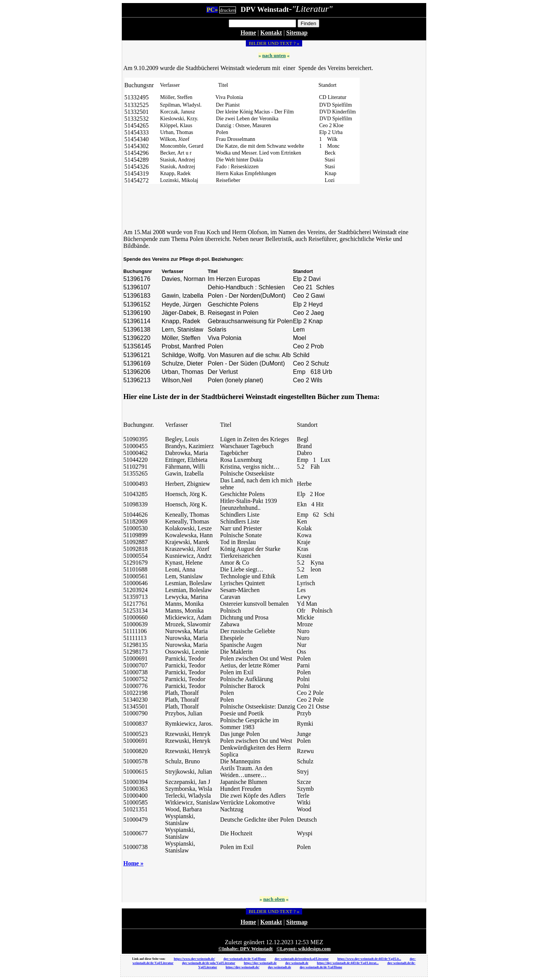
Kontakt (271, 33)
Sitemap (297, 33)
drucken (228, 10)
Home (248, 33)
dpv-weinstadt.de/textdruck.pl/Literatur (302, 959)
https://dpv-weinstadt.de (260, 963)
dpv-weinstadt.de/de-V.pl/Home (245, 959)
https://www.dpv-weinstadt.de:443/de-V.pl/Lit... (369, 959)
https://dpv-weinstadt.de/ (242, 967)
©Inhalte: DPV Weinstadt (246, 949)
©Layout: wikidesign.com (303, 949)
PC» (212, 10)
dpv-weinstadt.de (297, 963)
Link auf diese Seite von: (149, 959)
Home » (133, 863)
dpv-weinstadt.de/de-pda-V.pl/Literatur (209, 963)
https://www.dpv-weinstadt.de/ (194, 959)
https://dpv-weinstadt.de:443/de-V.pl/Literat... (348, 963)
